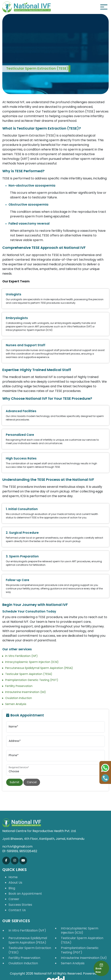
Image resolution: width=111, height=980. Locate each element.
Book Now (99, 968)
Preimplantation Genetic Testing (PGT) (32, 680)
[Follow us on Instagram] (15, 861)
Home (13, 877)
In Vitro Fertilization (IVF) (21, 656)
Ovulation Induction (19, 698)
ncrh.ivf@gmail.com (17, 846)
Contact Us (17, 910)
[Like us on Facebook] (6, 861)
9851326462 (28, 851)
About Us (15, 883)
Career (14, 899)
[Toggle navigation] (104, 7)
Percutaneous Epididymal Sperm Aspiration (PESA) (39, 668)
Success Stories (20, 905)
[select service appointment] (55, 770)
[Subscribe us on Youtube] (23, 861)
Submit (15, 782)
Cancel (32, 782)
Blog (12, 888)
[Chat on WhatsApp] (105, 768)
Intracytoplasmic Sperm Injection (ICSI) (32, 662)
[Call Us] (105, 778)
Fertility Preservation (19, 686)
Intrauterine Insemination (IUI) (26, 692)
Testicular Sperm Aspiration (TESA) (29, 674)
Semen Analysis (16, 704)
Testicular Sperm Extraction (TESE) (30, 950)
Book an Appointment (25, 894)
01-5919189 (10, 851)
